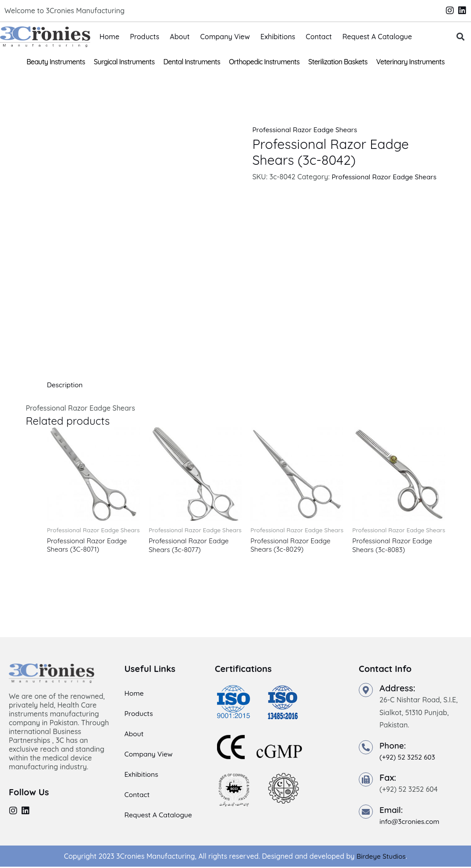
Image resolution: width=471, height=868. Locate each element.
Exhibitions (278, 37)
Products (145, 37)
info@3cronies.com (411, 822)
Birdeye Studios (381, 857)
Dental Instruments (192, 62)
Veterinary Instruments (410, 62)
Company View (225, 37)
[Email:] (366, 812)
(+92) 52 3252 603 (408, 758)
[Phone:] (366, 749)
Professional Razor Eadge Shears (307, 130)
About (180, 37)
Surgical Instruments (124, 62)
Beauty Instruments (56, 62)
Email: (392, 811)
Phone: (394, 747)
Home (109, 37)
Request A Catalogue (377, 37)
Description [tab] (65, 385)
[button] (461, 37)
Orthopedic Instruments (264, 62)
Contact (319, 37)
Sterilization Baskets (338, 62)
